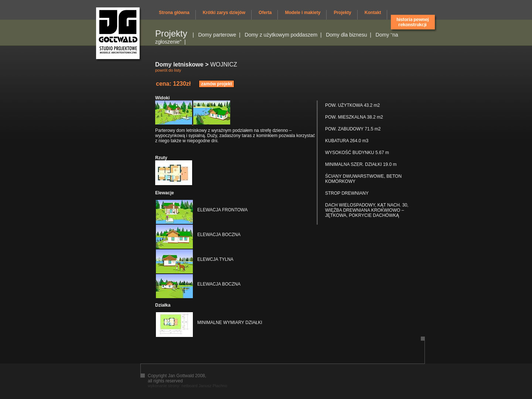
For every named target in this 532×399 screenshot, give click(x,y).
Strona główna (174, 13)
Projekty (342, 13)
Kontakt (373, 13)
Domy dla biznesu (346, 35)
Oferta (265, 13)
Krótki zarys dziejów (224, 13)
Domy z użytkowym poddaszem (281, 35)
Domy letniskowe (179, 64)
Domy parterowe (217, 35)
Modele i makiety (303, 13)
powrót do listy (168, 70)
